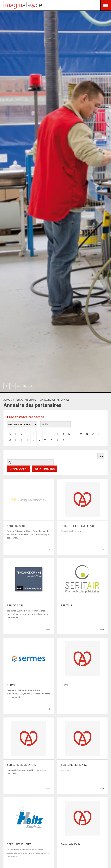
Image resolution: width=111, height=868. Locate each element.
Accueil (7, 400)
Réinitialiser (45, 469)
